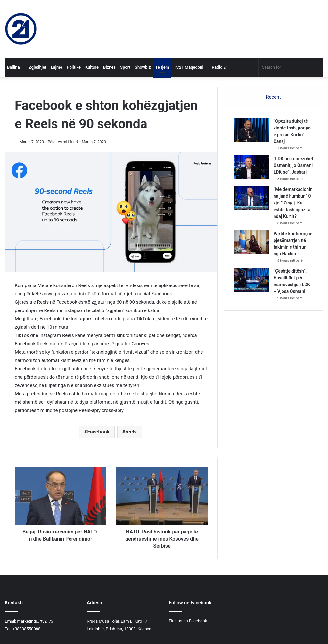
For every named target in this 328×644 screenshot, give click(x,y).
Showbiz (143, 67)
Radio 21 (218, 67)
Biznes (109, 67)
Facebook (98, 432)
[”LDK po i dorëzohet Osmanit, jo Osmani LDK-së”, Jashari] (251, 167)
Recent (273, 97)
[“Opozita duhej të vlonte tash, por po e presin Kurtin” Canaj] (251, 130)
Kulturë (92, 67)
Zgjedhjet (35, 67)
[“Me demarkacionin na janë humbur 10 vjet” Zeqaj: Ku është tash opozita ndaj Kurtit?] (251, 198)
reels (131, 432)
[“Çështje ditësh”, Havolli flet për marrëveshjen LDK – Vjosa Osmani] (251, 280)
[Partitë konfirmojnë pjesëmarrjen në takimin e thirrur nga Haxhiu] (251, 242)
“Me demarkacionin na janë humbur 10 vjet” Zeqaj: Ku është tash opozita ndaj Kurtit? (293, 203)
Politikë (74, 67)
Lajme (57, 67)
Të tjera (162, 67)
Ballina (13, 67)
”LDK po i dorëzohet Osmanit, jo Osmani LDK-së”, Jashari (293, 165)
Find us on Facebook (188, 621)
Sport (125, 67)
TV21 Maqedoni (189, 67)
